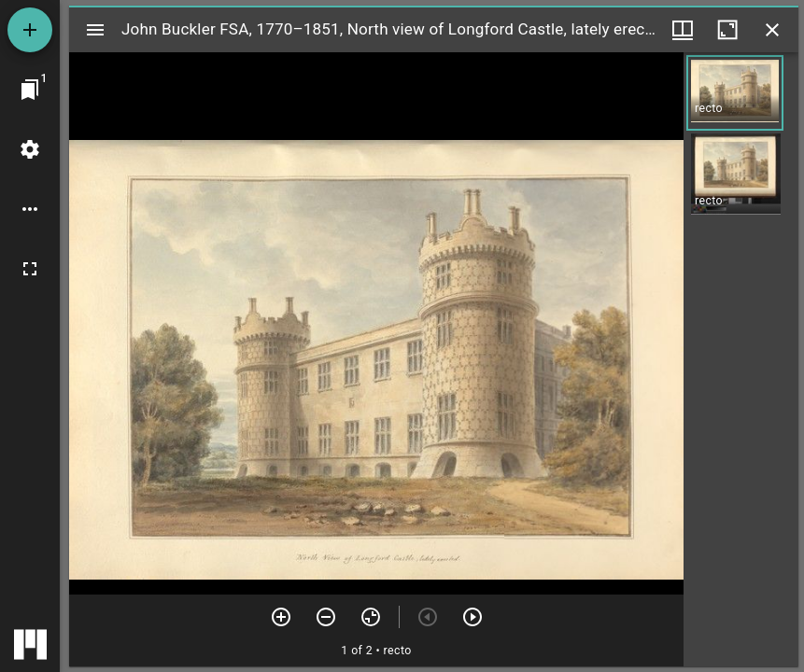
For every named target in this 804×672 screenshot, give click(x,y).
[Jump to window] (30, 90)
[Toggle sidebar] (95, 30)
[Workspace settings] (30, 149)
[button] (735, 93)
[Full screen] (30, 269)
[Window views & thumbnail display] (683, 30)
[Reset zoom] (371, 617)
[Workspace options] (30, 209)
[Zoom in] (281, 617)
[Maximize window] (727, 30)
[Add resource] (30, 30)
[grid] (741, 359)
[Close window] (772, 30)
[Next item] (473, 617)
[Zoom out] (326, 617)
